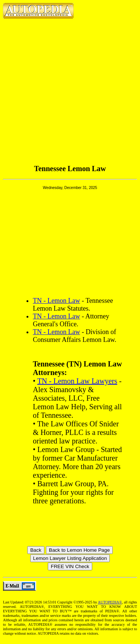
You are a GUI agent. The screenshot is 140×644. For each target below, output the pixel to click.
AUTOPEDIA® (110, 602)
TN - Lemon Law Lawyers (77, 381)
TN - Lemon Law (56, 301)
